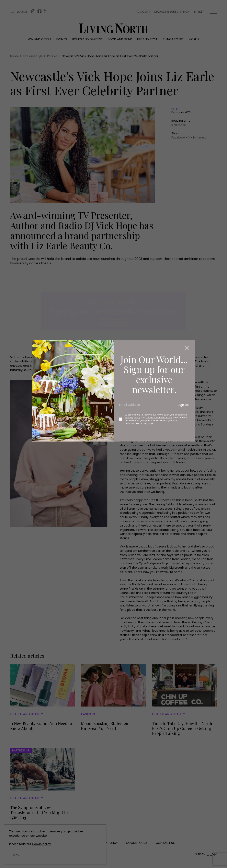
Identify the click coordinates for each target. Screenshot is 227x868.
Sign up (183, 405)
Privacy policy (133, 418)
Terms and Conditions (159, 418)
